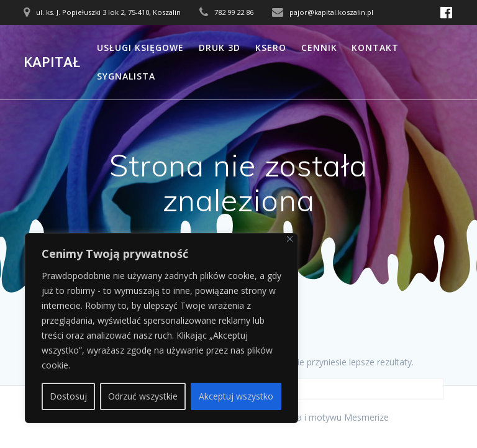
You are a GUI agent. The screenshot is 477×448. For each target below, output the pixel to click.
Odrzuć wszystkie (143, 396)
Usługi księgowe (140, 48)
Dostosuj (68, 396)
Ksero (271, 48)
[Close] (290, 239)
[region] (161, 328)
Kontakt (375, 48)
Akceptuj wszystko (236, 396)
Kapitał (52, 62)
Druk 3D (220, 48)
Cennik (319, 48)
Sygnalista (126, 76)
